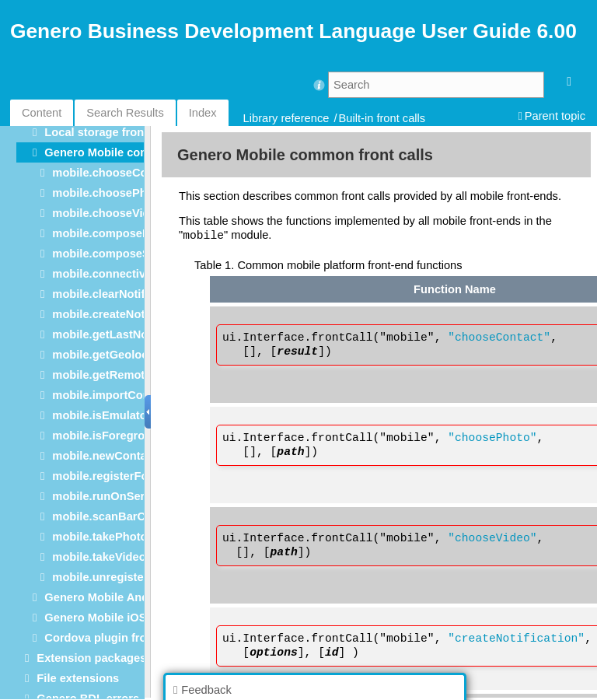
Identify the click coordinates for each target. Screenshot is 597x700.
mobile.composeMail (108, 233)
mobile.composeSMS (109, 254)
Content (42, 113)
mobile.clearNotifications (120, 294)
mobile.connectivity (105, 274)
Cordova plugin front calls (115, 638)
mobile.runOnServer (107, 496)
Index (203, 113)
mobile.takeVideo (99, 557)
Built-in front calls (382, 118)
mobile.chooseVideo (107, 213)
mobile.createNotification (120, 314)
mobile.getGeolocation (113, 355)
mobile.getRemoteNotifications (136, 375)
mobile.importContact (111, 395)
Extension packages (91, 658)
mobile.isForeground (109, 436)
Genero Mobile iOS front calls (124, 618)
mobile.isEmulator (101, 415)
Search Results (125, 113)
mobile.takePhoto (99, 537)
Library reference (286, 118)
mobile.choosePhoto (108, 193)
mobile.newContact (104, 456)
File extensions (78, 678)
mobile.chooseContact (113, 173)
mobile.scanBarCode (109, 516)
